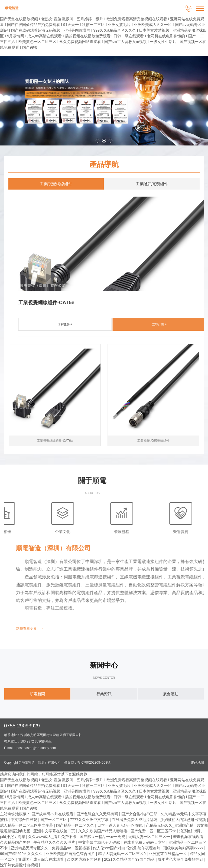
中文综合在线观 (24, 820)
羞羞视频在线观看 (189, 837)
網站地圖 (197, 763)
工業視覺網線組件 (56, 184)
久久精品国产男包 (16, 842)
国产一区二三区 (54, 820)
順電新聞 (37, 694)
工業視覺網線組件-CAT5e (136, 302)
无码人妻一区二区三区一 (150, 837)
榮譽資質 (89, 518)
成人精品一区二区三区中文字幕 (27, 825)
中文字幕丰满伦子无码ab (100, 842)
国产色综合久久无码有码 (98, 814)
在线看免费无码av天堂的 (145, 842)
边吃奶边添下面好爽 (84, 859)
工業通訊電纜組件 (152, 184)
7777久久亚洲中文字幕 (90, 820)
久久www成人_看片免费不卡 (53, 837)
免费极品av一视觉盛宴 (71, 848)
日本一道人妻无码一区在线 (121, 825)
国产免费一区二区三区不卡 (154, 831)
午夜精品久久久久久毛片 (55, 842)
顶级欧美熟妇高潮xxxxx (184, 848)
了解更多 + (155, 324)
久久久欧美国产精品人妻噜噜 (103, 831)
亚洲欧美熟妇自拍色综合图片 (71, 854)
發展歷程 (30, 518)
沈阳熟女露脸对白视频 (19, 865)
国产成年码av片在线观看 (53, 814)
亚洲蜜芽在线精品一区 (168, 854)
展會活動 (171, 694)
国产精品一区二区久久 (76, 825)
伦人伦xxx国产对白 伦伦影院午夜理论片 (127, 848)
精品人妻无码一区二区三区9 (122, 854)
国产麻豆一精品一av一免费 (103, 837)
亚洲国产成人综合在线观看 (41, 859)
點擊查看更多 (122, 629)
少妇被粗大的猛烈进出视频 (184, 820)
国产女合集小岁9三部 (140, 814)
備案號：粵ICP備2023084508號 (87, 763)
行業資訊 (104, 694)
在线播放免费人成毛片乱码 (135, 820)
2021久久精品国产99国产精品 (130, 859)
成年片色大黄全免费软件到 (181, 859)
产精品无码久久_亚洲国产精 (170, 825)
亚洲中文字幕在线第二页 (55, 831)
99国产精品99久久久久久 (22, 854)
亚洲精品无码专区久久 (30, 848)
